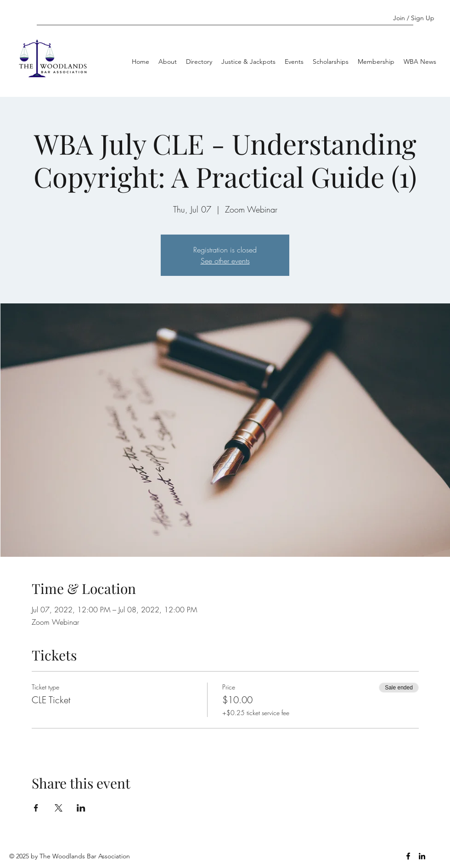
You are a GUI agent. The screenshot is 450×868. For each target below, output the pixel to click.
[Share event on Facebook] (36, 808)
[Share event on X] (59, 808)
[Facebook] (408, 856)
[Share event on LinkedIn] (81, 808)
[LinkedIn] (422, 856)
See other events (225, 261)
